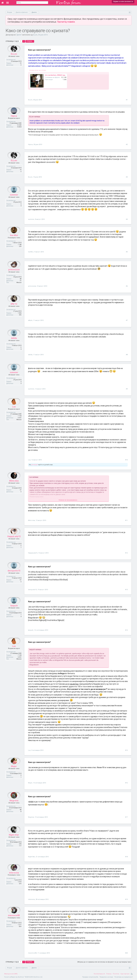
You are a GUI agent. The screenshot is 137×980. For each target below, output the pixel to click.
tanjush (14, 612)
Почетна (116, 974)
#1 (127, 100)
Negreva (14, 807)
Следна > (30, 41)
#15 (126, 750)
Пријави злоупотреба (90, 977)
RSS (132, 974)
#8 (127, 355)
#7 (127, 320)
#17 (126, 817)
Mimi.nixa (14, 487)
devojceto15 (14, 577)
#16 (126, 783)
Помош (109, 974)
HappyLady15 (14, 543)
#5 (127, 252)
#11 (126, 520)
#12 (126, 553)
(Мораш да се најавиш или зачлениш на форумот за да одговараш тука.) (104, 962)
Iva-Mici (14, 242)
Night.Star (14, 841)
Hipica (14, 122)
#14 (126, 630)
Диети (19, 35)
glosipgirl (35, 465)
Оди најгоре (125, 974)
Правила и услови (106, 977)
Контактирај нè (99, 974)
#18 (126, 857)
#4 (127, 219)
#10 (126, 460)
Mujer (14, 773)
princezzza (14, 276)
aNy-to (14, 310)
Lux (14, 413)
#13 (126, 590)
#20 (126, 953)
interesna (14, 879)
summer (14, 201)
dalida (14, 345)
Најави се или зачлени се (123, 1)
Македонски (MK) (11, 974)
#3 (127, 177)
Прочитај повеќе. (66, 22)
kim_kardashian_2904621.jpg (55, 75)
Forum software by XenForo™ (23, 977)
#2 (127, 144)
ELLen (35, 35)
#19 (126, 899)
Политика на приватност (124, 977)
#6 (127, 286)
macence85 (14, 922)
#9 (127, 389)
